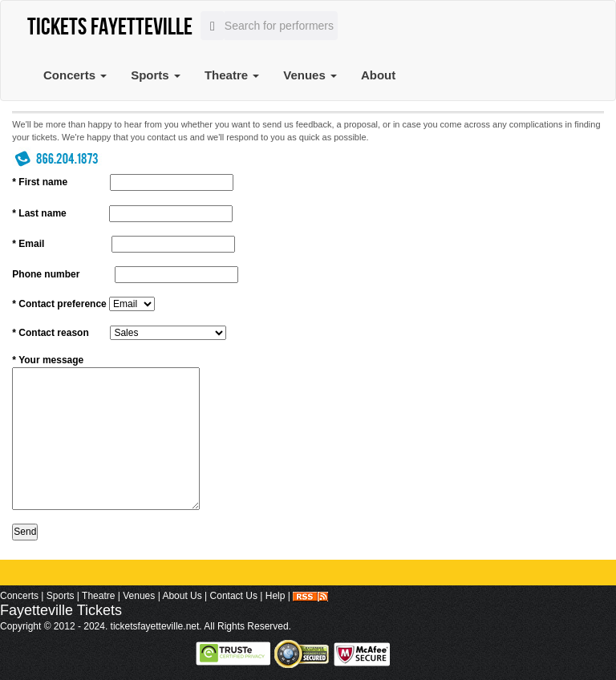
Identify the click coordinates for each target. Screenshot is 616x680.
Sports (156, 75)
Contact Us (234, 596)
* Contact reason (50, 333)
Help (276, 596)
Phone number (46, 274)
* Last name (39, 213)
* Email (28, 244)
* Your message (48, 360)
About (378, 75)
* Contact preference (59, 304)
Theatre (232, 75)
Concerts (75, 75)
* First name (40, 182)
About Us (182, 596)
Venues (310, 75)
